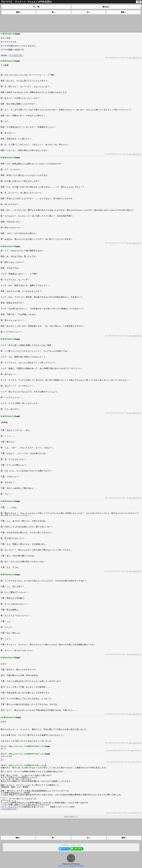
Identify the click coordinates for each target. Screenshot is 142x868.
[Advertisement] (71, 23)
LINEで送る (78, 849)
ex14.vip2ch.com (9, 809)
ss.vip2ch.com (16, 56)
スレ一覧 (36, 7)
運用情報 (73, 866)
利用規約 (81, 866)
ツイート (65, 849)
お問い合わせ (63, 866)
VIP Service (76, 864)
